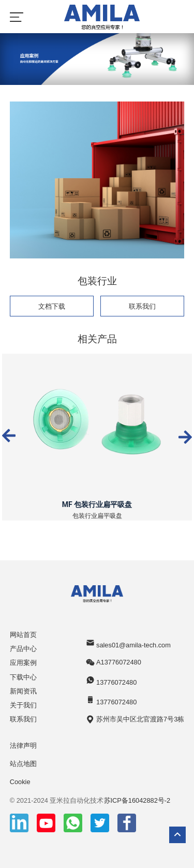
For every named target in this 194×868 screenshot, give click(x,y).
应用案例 (23, 663)
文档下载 (52, 306)
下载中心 (23, 677)
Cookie (20, 782)
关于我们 (23, 705)
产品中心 (23, 649)
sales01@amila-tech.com (128, 643)
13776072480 (111, 681)
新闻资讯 (23, 691)
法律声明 (23, 746)
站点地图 (23, 764)
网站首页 (23, 635)
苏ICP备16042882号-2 (137, 800)
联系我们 (142, 306)
